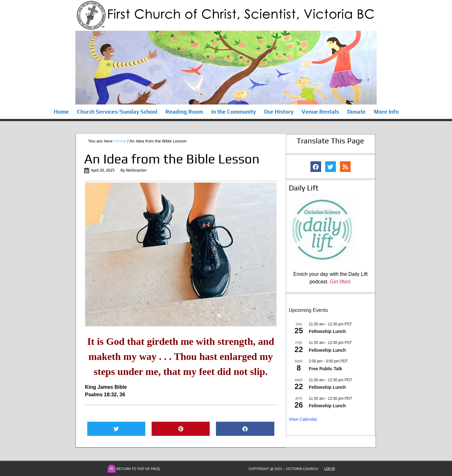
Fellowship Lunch (327, 331)
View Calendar (303, 419)
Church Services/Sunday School (117, 112)
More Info (386, 112)
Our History (279, 112)
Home (61, 112)
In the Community (234, 112)
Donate (356, 112)
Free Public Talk (326, 369)
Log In (330, 468)
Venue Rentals (320, 112)
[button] (116, 429)
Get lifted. (341, 282)
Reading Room (184, 112)
